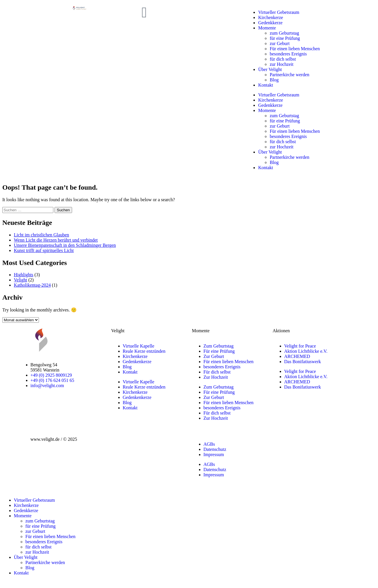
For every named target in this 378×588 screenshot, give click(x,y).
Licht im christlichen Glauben (42, 235)
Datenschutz (215, 449)
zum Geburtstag (284, 33)
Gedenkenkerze (137, 362)
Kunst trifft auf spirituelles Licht (44, 250)
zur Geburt (280, 43)
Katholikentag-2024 (32, 285)
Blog (274, 80)
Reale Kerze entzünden (144, 351)
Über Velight (270, 69)
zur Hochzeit (281, 64)
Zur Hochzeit (216, 377)
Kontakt (266, 85)
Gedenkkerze (270, 23)
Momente (267, 28)
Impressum (214, 454)
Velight (20, 280)
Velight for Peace (300, 346)
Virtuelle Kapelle (139, 346)
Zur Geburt (214, 356)
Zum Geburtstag (219, 346)
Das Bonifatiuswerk (303, 362)
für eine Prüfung (285, 38)
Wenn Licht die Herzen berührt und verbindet (56, 240)
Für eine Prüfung (219, 351)
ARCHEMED (297, 356)
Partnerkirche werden (289, 75)
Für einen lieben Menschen (295, 49)
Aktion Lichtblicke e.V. (306, 351)
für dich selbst (283, 59)
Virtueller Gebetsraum (279, 12)
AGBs (209, 444)
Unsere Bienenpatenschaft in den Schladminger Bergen (65, 245)
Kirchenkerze (270, 17)
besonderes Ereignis (288, 54)
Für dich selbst (217, 372)
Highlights (24, 275)
